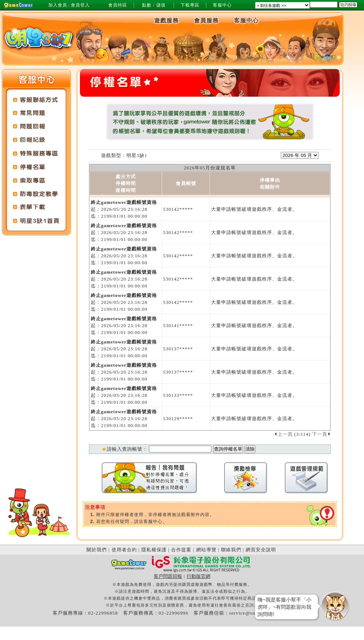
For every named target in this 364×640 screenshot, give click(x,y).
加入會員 (58, 5)
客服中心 (222, 5)
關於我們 (97, 550)
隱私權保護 (154, 550)
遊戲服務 (166, 21)
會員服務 (206, 21)
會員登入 (80, 5)
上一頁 (284, 434)
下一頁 (321, 434)
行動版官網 (199, 576)
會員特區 (118, 5)
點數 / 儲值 (154, 5)
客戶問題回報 (168, 576)
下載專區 (190, 5)
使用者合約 (124, 550)
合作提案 (181, 550)
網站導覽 (206, 550)
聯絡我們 (231, 550)
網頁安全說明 (261, 550)
